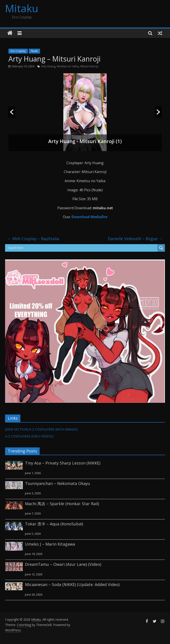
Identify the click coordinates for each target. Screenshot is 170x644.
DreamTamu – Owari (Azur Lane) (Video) (63, 564)
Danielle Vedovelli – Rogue (135, 239)
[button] (12, 112)
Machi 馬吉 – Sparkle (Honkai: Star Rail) (62, 504)
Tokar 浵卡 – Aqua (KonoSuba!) (54, 524)
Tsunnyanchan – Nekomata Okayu (58, 483)
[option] (85, 112)
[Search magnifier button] (161, 248)
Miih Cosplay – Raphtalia (33, 239)
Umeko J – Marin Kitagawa (50, 544)
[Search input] (82, 248)
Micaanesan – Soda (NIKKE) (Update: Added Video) (72, 584)
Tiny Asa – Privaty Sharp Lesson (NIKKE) (63, 463)
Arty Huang (48, 66)
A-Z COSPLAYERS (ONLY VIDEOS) (29, 436)
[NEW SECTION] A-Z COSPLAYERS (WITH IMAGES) (41, 429)
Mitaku (22, 8)
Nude (34, 51)
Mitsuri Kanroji (89, 66)
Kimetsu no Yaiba (68, 66)
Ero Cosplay (18, 51)
